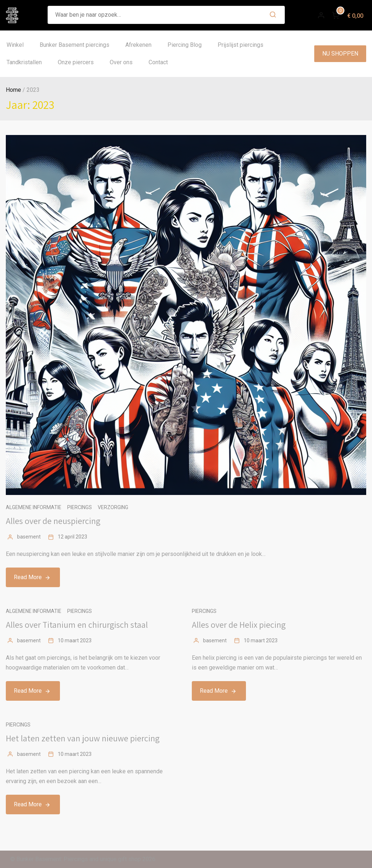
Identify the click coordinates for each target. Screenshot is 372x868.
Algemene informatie (34, 507)
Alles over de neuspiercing (53, 521)
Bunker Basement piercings (74, 45)
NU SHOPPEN (340, 54)
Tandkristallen (24, 62)
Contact (158, 62)
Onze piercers (76, 62)
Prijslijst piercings (240, 45)
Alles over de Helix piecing (239, 625)
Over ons (121, 62)
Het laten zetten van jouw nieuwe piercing (83, 738)
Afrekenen (138, 45)
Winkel (15, 45)
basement (29, 537)
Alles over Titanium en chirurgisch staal (77, 625)
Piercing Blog (185, 45)
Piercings (80, 507)
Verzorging (113, 507)
